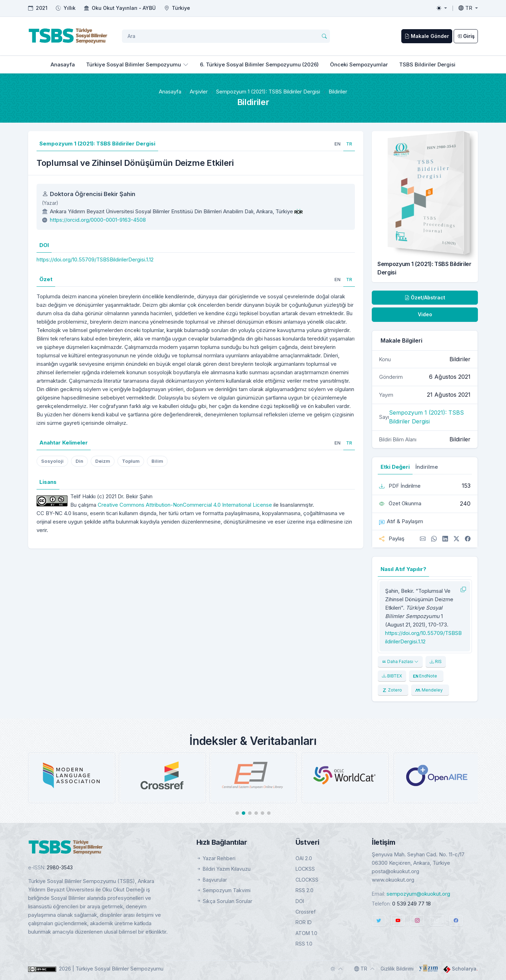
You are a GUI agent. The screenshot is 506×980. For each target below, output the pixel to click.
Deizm (103, 461)
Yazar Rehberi (216, 858)
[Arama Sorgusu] (226, 36)
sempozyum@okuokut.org (418, 894)
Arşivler (199, 92)
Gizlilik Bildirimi (397, 969)
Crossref (306, 912)
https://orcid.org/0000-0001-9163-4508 (98, 220)
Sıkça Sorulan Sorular (224, 901)
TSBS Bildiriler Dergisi (427, 64)
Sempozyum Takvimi (223, 890)
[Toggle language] (468, 8)
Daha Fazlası (400, 661)
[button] (237, 813)
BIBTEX (392, 676)
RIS (436, 661)
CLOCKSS (307, 880)
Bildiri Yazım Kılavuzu (223, 869)
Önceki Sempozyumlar (359, 64)
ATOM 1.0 (306, 933)
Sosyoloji (52, 461)
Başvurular (212, 880)
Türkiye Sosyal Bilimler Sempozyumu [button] (134, 64)
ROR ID (304, 922)
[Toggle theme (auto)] (337, 969)
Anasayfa (63, 64)
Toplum (131, 461)
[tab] (338, 144)
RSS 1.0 (304, 944)
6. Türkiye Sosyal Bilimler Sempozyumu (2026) (259, 64)
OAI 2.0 (304, 858)
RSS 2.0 (304, 890)
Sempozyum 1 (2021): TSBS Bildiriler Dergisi (268, 92)
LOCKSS (305, 869)
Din (79, 461)
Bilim (157, 461)
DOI (300, 901)
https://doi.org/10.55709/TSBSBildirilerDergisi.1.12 (95, 259)
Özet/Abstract (425, 297)
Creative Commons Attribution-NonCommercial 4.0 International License (185, 505)
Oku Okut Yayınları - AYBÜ (124, 8)
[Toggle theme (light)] (442, 8)
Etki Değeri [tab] (395, 467)
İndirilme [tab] (427, 467)
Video (425, 314)
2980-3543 (60, 867)
